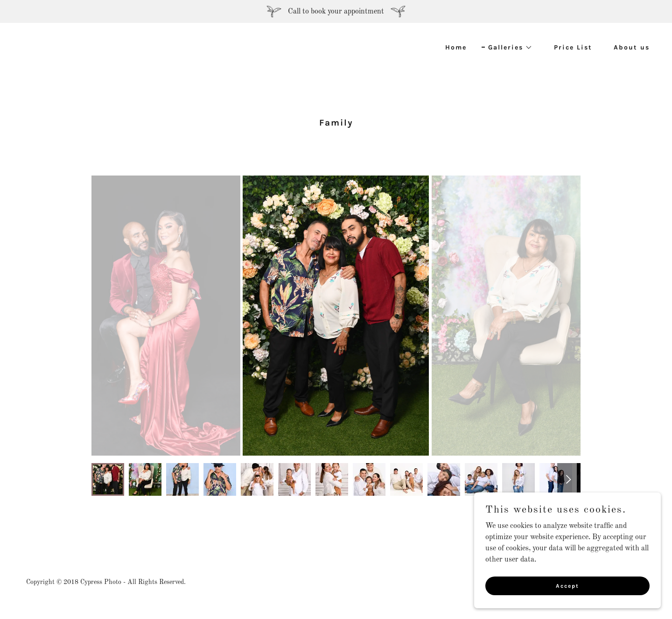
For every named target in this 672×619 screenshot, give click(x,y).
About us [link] (632, 47)
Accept (567, 585)
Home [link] (456, 47)
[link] (175, 53)
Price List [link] (573, 47)
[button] (507, 48)
